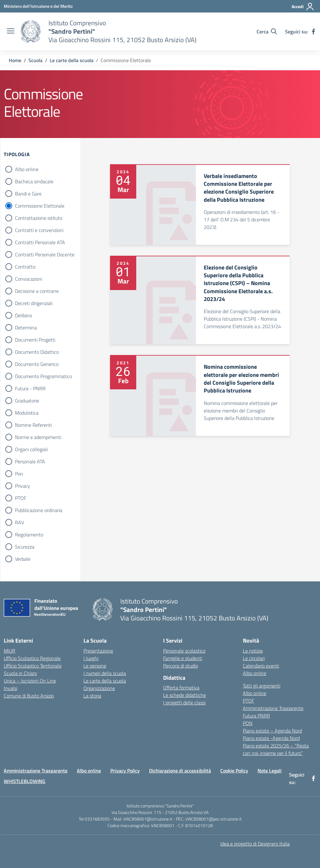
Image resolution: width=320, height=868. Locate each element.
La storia (92, 696)
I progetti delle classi (184, 703)
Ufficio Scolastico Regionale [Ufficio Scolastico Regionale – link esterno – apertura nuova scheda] (32, 658)
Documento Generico (37, 364)
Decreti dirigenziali (34, 303)
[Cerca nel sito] (267, 32)
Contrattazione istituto (39, 218)
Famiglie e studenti (183, 658)
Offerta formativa (181, 688)
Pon (19, 474)
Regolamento (29, 535)
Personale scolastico (184, 651)
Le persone (95, 666)
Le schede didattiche (185, 695)
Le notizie (253, 651)
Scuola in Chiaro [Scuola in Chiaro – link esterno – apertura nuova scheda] (20, 673)
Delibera (23, 315)
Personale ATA (30, 461)
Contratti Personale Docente (45, 254)
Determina (26, 328)
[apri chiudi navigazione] (11, 32)
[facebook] (313, 32)
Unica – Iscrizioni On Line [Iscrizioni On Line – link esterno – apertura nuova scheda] (30, 681)
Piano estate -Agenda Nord (271, 738)
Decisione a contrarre (37, 291)
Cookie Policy (234, 771)
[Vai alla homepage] (31, 32)
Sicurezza (25, 547)
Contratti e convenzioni (39, 230)
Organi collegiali (31, 449)
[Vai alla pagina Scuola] (35, 60)
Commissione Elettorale (40, 206)
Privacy (22, 486)
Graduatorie (27, 401)
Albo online (27, 169)
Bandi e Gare (28, 194)
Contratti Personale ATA (40, 242)
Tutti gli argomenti (262, 686)
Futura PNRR (256, 716)
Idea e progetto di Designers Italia (255, 844)
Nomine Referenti (33, 425)
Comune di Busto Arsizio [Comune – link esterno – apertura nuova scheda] (29, 696)
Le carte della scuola (105, 681)
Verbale (23, 559)
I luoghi (91, 658)
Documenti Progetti (35, 340)
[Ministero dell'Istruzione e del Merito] (38, 6)
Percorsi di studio (180, 666)
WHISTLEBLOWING (25, 781)
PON (248, 723)
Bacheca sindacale (34, 181)
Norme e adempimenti (38, 437)
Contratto (25, 267)
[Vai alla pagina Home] (15, 60)
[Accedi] (303, 7)
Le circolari (254, 658)
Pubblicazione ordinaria (39, 510)
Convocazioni (29, 279)
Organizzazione (99, 688)
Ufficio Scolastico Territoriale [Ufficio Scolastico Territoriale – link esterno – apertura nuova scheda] (33, 666)
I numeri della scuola (105, 673)
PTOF (21, 498)
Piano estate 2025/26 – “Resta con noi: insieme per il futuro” (276, 749)
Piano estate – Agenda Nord (272, 731)
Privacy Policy (125, 771)
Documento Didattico (37, 352)
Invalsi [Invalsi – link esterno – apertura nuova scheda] (10, 688)
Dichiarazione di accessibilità (180, 771)
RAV (20, 522)
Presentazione (98, 651)
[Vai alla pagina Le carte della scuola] (72, 60)
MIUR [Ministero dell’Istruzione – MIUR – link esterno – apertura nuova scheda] (10, 651)
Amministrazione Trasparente (273, 708)
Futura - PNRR (30, 388)
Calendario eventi (261, 666)
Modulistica (27, 413)
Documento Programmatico (43, 376)
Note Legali (270, 771)
